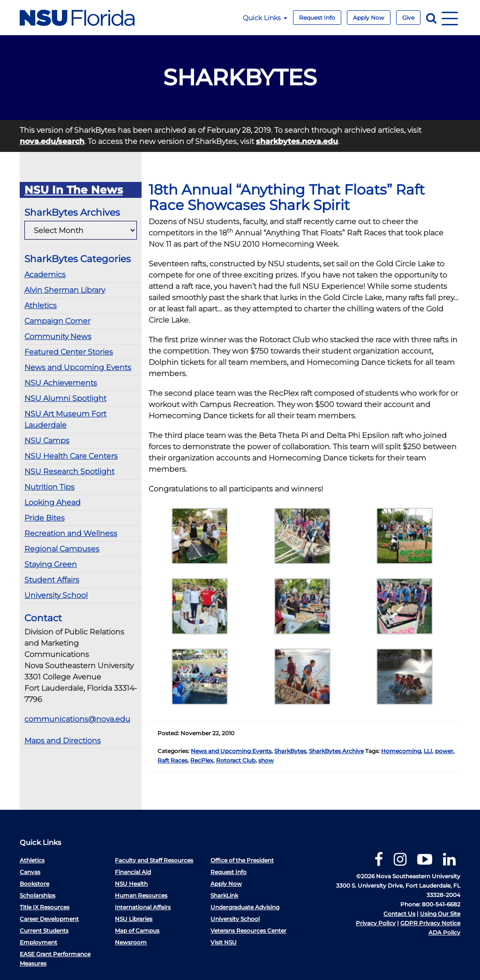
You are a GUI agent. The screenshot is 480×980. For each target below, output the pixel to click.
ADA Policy (444, 932)
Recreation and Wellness (71, 533)
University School (56, 595)
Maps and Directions (63, 741)
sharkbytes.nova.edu (297, 141)
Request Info (317, 18)
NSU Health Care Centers (71, 456)
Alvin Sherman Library (65, 290)
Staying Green (51, 564)
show (266, 760)
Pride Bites (45, 518)
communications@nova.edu (77, 719)
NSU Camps (47, 441)
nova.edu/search (52, 141)
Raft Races (172, 760)
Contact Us (399, 914)
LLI (428, 751)
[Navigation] (450, 18)
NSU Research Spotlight (69, 471)
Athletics (41, 305)
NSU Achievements (61, 383)
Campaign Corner (57, 321)
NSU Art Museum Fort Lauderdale (65, 419)
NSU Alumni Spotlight (65, 398)
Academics (45, 275)
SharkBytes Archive (336, 751)
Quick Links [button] (265, 18)
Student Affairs (52, 580)
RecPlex (202, 760)
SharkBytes (290, 751)
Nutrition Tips (49, 487)
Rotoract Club (236, 760)
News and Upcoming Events (78, 367)
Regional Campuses (62, 549)
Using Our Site (440, 914)
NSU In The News (74, 190)
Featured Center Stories (69, 352)
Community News (58, 336)
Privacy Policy (376, 923)
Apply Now (369, 18)
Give (408, 18)
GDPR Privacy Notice (430, 923)
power (444, 751)
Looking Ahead (52, 502)
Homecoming (401, 751)
